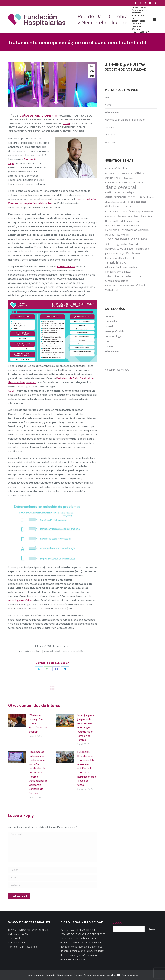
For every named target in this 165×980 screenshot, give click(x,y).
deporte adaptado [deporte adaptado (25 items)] (116, 202)
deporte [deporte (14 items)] (150, 197)
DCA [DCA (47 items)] (142, 197)
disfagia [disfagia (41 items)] (110, 206)
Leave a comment (62, 646)
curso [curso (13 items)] (140, 183)
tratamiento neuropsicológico (74, 651)
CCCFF (12, 391)
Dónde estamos (65, 975)
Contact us (110, 135)
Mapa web (39, 975)
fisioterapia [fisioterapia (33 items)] (136, 211)
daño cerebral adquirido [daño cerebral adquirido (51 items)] (123, 192)
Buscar (152, 929)
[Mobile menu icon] (155, 20)
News (108, 105)
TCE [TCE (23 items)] (139, 276)
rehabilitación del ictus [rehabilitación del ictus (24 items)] (118, 272)
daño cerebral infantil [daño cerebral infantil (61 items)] (121, 197)
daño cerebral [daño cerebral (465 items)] (121, 187)
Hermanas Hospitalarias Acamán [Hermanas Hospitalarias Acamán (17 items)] (122, 221)
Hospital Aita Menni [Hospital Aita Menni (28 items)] (117, 235)
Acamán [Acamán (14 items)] (109, 168)
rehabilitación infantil (52, 651)
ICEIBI (66, 123)
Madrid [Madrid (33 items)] (133, 244)
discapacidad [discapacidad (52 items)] (137, 202)
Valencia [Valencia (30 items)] (141, 285)
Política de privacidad (94, 975)
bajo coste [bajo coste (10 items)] (129, 178)
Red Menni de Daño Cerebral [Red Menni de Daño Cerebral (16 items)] (119, 258)
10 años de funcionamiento (38, 116)
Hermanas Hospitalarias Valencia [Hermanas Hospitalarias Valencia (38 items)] (127, 230)
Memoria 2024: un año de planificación (125, 120)
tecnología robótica (20, 600)
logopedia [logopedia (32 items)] (121, 244)
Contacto (50, 975)
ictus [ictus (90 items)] (109, 244)
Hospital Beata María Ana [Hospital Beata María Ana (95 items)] (126, 239)
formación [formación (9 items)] (149, 212)
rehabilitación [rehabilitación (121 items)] (117, 262)
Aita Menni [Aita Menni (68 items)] (143, 173)
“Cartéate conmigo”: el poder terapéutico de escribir (38, 723)
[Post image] (17, 720)
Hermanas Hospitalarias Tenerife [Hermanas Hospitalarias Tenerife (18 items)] (122, 225)
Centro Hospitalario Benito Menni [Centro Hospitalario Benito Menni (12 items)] (121, 182)
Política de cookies (129, 975)
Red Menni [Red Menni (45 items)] (133, 253)
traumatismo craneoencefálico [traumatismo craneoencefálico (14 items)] (120, 286)
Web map (110, 142)
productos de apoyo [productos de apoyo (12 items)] (115, 253)
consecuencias (66, 266)
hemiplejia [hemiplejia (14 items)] (110, 217)
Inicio (107, 97)
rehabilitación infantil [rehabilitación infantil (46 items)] (120, 276)
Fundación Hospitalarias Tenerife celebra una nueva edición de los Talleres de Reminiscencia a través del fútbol (87, 768)
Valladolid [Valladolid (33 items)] (112, 290)
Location (109, 127)
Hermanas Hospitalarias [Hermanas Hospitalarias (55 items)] (134, 216)
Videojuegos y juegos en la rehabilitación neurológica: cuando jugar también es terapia (86, 728)
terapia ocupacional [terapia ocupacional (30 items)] (117, 281)
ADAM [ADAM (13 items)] (117, 168)
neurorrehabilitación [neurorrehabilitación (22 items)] (138, 249)
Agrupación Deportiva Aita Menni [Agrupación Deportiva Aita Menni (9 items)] (119, 173)
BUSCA (117, 923)
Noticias (78, 975)
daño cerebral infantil (33, 651)
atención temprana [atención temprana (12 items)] (114, 178)
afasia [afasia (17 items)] (125, 168)
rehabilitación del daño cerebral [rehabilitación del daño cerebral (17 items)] (121, 267)
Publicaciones (112, 112)
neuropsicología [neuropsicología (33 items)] (115, 249)
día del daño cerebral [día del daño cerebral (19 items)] (116, 211)
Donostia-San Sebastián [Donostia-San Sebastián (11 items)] (128, 207)
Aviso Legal (112, 975)
